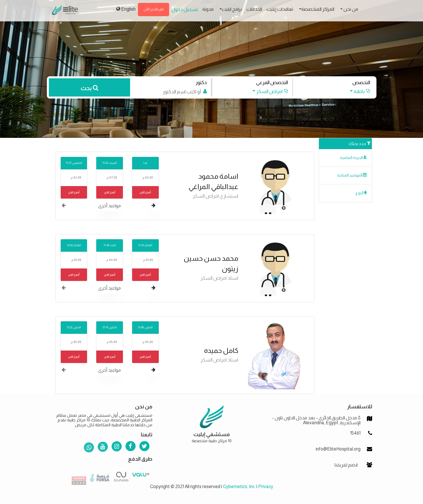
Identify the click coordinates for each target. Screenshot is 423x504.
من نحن (350, 9)
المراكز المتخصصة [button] (318, 9)
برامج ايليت (232, 9)
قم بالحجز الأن (154, 9)
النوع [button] (361, 193)
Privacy (266, 487)
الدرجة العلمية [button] (353, 158)
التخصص (361, 83)
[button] (357, 91)
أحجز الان (145, 192)
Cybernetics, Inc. (239, 487)
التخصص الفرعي (272, 83)
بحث (89, 88)
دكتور (201, 83)
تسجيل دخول (185, 9)
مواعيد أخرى (110, 206)
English (126, 9)
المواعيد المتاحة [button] (352, 175)
